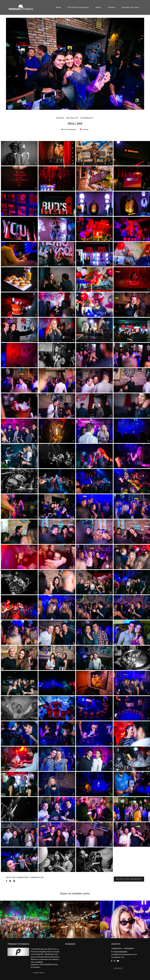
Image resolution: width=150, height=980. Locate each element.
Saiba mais (39, 973)
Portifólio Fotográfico (78, 7)
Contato (112, 7)
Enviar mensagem (120, 952)
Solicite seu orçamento (129, 879)
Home (59, 7)
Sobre (98, 7)
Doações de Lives (131, 7)
